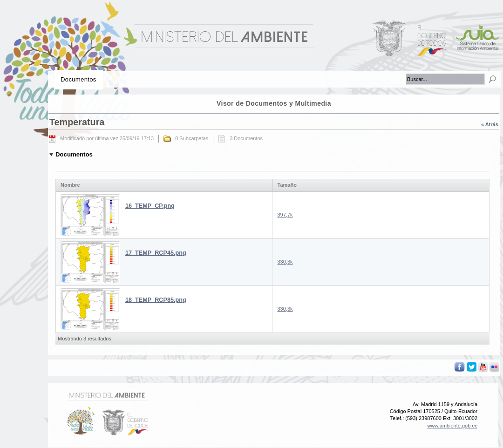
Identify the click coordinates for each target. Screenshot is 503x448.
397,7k (285, 215)
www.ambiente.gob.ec (452, 426)
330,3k (285, 262)
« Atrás (490, 124)
